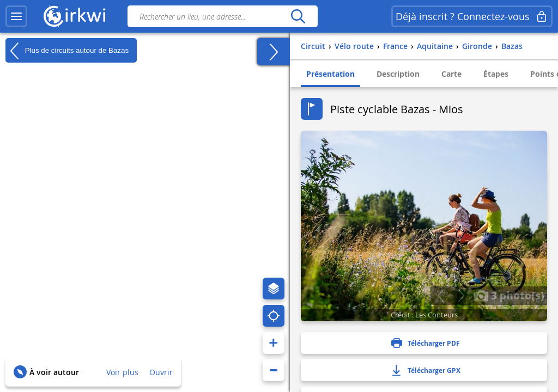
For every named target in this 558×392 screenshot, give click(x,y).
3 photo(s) (509, 295)
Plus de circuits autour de (67, 51)
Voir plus (122, 372)
